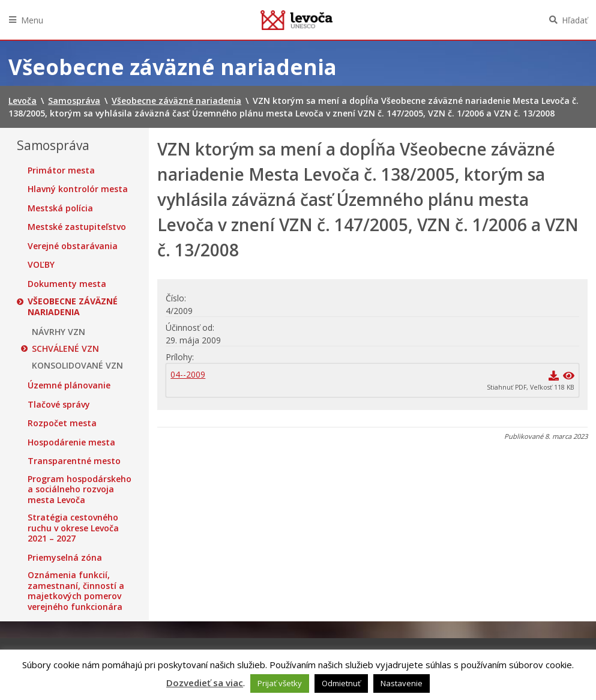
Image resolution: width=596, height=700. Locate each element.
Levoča (296, 20)
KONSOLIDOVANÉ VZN (77, 366)
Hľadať (575, 20)
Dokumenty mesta (67, 284)
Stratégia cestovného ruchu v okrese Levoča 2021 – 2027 (73, 528)
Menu (32, 20)
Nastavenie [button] (402, 683)
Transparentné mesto (74, 461)
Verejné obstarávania (73, 246)
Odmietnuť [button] (341, 683)
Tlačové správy (59, 405)
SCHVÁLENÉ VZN (65, 349)
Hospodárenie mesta (71, 442)
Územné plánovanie (69, 385)
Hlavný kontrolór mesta (78, 189)
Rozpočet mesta (62, 423)
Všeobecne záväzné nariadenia (73, 306)
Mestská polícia (60, 208)
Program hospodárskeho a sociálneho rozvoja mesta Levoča (80, 490)
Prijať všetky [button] (280, 683)
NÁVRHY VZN (59, 332)
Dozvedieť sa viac (205, 683)
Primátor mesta (61, 170)
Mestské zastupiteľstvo (77, 227)
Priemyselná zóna (65, 558)
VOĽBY (41, 265)
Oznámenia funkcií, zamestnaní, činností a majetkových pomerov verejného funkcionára (76, 591)
